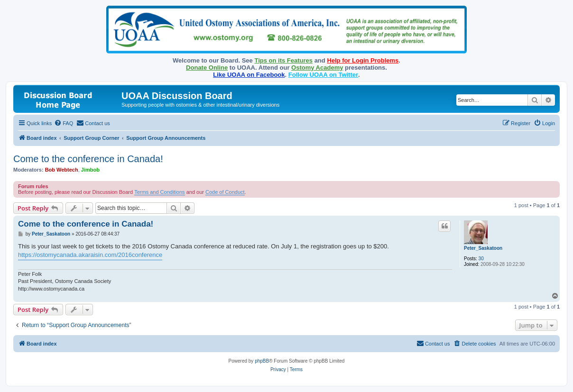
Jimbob (90, 170)
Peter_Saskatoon (483, 248)
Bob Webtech (62, 170)
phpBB (262, 361)
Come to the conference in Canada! (88, 159)
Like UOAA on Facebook (249, 75)
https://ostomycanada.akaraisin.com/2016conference (90, 255)
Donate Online (207, 68)
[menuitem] (64, 123)
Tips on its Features (283, 60)
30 (481, 259)
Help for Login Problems (363, 60)
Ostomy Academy (317, 68)
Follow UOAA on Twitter (323, 75)
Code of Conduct (225, 192)
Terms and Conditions (159, 192)
